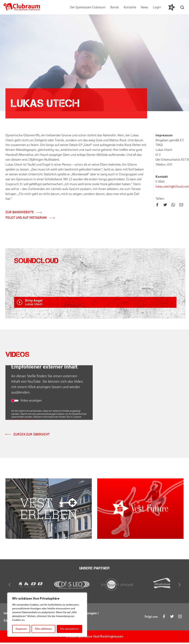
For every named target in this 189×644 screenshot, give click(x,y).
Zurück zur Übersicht (28, 435)
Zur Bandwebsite (24, 213)
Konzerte (130, 7)
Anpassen (21, 629)
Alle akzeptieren (70, 629)
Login (157, 7)
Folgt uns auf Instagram (30, 218)
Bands (115, 7)
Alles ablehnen (44, 629)
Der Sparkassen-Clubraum (88, 7)
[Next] (180, 588)
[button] (183, 7)
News (144, 7)
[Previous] (9, 588)
